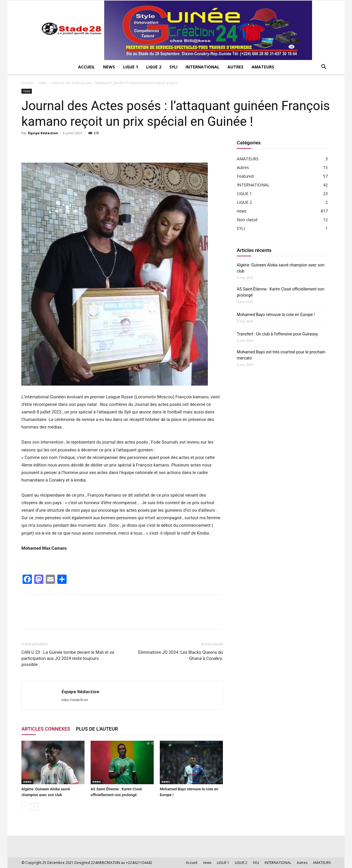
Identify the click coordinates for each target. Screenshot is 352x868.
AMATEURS (263, 67)
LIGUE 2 (154, 67)
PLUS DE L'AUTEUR (97, 729)
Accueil (87, 67)
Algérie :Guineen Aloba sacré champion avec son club (281, 268)
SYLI (173, 67)
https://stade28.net (75, 700)
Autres (235, 67)
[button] (324, 67)
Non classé (247, 220)
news (109, 67)
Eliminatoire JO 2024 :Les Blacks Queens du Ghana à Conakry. (180, 655)
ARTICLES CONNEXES (46, 729)
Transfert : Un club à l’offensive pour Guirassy (278, 334)
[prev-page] (25, 806)
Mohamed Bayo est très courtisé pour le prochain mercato (281, 355)
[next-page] (34, 806)
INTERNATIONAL (202, 67)
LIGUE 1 (131, 67)
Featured (245, 176)
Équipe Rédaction (43, 133)
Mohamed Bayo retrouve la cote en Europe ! (276, 315)
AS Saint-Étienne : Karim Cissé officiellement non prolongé (280, 292)
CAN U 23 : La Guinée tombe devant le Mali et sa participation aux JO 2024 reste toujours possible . (68, 658)
